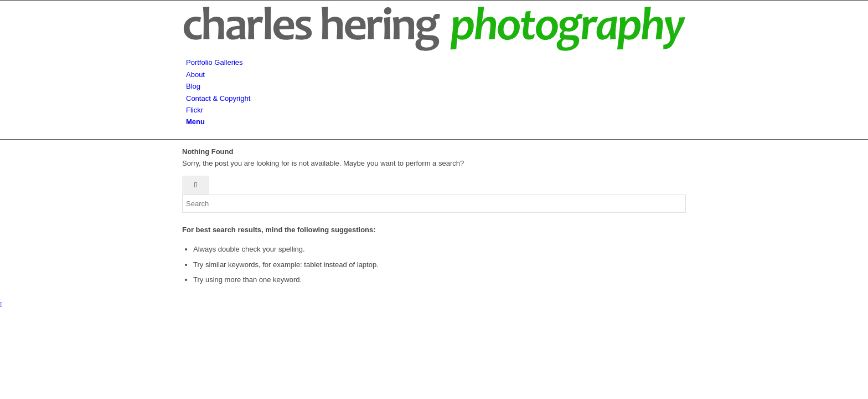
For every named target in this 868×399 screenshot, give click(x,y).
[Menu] (195, 122)
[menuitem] (436, 62)
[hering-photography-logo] (434, 51)
